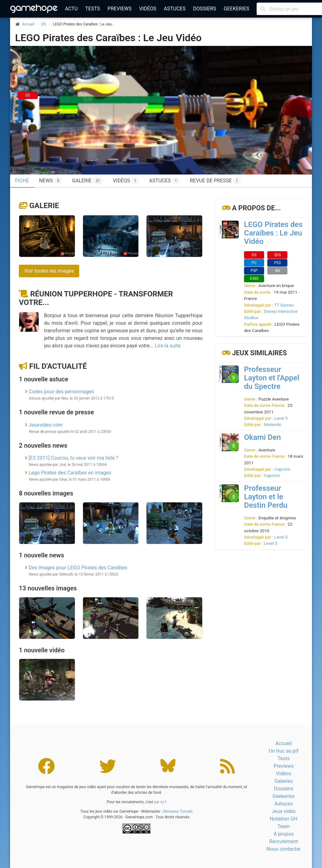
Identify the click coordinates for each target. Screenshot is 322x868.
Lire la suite (168, 346)
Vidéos (148, 9)
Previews (119, 9)
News (50, 181)
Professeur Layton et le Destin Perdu (266, 497)
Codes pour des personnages (61, 392)
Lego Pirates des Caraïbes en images (70, 473)
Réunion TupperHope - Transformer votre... (96, 298)
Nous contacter (283, 849)
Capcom (282, 469)
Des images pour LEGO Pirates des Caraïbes (78, 568)
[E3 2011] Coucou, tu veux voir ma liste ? (73, 458)
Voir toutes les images (49, 271)
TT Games (284, 305)
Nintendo (272, 424)
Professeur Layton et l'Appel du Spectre (272, 378)
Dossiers (205, 9)
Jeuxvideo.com (46, 425)
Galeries (284, 781)
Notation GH (284, 819)
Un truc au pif (284, 751)
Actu (71, 9)
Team (284, 826)
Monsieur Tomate (178, 811)
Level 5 (281, 418)
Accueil (284, 743)
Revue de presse (215, 181)
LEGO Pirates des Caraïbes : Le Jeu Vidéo (108, 38)
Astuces (175, 9)
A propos (284, 834)
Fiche (22, 181)
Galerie (87, 181)
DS (44, 24)
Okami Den (262, 437)
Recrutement (283, 841)
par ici (159, 802)
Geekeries (236, 9)
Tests (93, 9)
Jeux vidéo (284, 811)
